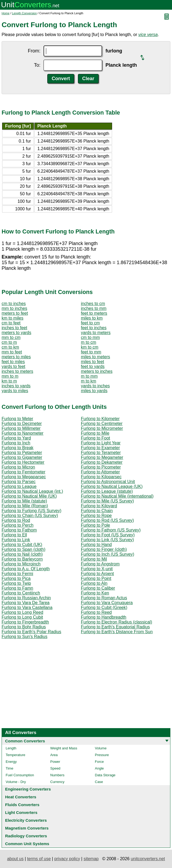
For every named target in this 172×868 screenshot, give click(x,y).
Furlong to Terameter (101, 453)
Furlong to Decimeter (22, 424)
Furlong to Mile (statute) (24, 501)
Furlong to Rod (16, 520)
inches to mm (94, 308)
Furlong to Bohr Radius (24, 627)
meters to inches (97, 371)
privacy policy (67, 859)
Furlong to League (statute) (107, 491)
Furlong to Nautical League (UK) (112, 486)
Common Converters (25, 741)
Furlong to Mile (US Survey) (107, 501)
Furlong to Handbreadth (104, 617)
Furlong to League (19, 486)
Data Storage (105, 775)
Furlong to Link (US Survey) (107, 540)
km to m (9, 381)
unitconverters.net (148, 859)
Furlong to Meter (17, 419)
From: (34, 51)
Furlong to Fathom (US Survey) (111, 530)
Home (6, 13)
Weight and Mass (64, 748)
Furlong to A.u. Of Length (26, 569)
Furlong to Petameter (22, 453)
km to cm (90, 347)
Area (54, 755)
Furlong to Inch (16, 443)
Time (9, 768)
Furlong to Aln (94, 583)
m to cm (89, 342)
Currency (57, 782)
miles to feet (92, 362)
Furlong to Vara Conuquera (107, 603)
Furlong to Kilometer (100, 419)
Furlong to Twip (16, 583)
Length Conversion (24, 13)
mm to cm (11, 337)
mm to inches (14, 308)
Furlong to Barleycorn (22, 559)
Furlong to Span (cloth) (24, 549)
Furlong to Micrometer (102, 428)
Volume (101, 748)
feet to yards (93, 366)
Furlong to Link (16, 540)
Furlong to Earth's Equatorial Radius (115, 627)
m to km (89, 381)
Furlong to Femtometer (24, 472)
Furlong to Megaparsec (24, 477)
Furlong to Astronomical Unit (108, 482)
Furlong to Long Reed (22, 612)
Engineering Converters (28, 789)
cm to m (9, 342)
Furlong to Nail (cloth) (22, 554)
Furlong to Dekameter (102, 462)
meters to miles (16, 357)
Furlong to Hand (96, 545)
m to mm (89, 376)
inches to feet (14, 328)
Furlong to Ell (14, 535)
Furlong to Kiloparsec (101, 477)
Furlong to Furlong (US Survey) (31, 511)
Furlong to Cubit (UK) (22, 545)
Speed (55, 768)
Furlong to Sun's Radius (24, 637)
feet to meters (94, 313)
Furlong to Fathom (19, 530)
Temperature (15, 755)
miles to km (92, 318)
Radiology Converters (26, 836)
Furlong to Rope (96, 516)
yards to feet (13, 366)
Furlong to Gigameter (22, 457)
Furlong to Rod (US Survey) (107, 520)
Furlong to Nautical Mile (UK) (29, 496)
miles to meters (95, 357)
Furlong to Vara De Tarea (26, 603)
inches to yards (16, 386)
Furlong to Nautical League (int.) (32, 491)
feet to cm (90, 323)
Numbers (57, 775)
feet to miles (13, 362)
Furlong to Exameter (100, 448)
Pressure (102, 755)
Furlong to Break (17, 448)
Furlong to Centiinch (21, 593)
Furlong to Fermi (17, 574)
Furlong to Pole (96, 525)
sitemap (91, 859)
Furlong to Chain (97, 511)
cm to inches (14, 304)
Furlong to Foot (96, 438)
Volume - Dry (16, 782)
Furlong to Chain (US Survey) (30, 516)
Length (11, 748)
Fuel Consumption (20, 775)
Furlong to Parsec (19, 482)
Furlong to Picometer (101, 467)
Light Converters (21, 812)
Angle (99, 768)
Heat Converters (21, 797)
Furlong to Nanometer (23, 433)
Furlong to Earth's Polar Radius (31, 632)
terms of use (39, 859)
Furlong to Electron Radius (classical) (117, 622)
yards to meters (96, 333)
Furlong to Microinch (21, 564)
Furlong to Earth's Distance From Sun (117, 632)
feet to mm (91, 352)
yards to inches (95, 386)
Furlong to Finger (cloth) (104, 549)
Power (55, 762)
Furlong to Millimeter (21, 428)
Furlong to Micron (18, 467)
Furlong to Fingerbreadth (25, 622)
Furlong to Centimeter (102, 424)
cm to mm (90, 337)
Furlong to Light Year (101, 443)
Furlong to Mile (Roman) (25, 506)
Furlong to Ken (95, 593)
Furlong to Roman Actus (104, 598)
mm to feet (12, 352)
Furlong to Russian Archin (26, 598)
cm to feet (11, 323)
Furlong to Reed (96, 612)
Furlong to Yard (16, 438)
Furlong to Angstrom (100, 564)
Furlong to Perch (17, 525)
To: (37, 65)
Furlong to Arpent (97, 574)
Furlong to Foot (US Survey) (108, 535)
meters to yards (16, 333)
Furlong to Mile (95, 433)
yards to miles (15, 391)
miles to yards (94, 391)
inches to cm (93, 304)
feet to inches (94, 328)
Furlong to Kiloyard (99, 506)
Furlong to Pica (16, 578)
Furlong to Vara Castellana (27, 607)
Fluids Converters (22, 805)
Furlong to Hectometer (23, 462)
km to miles (12, 318)
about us (15, 859)
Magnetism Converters (27, 828)
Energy (11, 762)
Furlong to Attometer (100, 472)
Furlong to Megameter (102, 457)
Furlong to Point (96, 578)
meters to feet (15, 313)
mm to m (10, 376)
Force (99, 762)
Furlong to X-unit (97, 569)
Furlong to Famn (17, 588)
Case (99, 782)
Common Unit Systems (27, 844)
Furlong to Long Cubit (22, 617)
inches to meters (17, 371)
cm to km (10, 347)
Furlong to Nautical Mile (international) (117, 496)
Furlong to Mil (94, 559)
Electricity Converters (26, 820)
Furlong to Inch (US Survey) (107, 554)
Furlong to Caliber (98, 588)
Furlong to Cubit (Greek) (104, 607)
